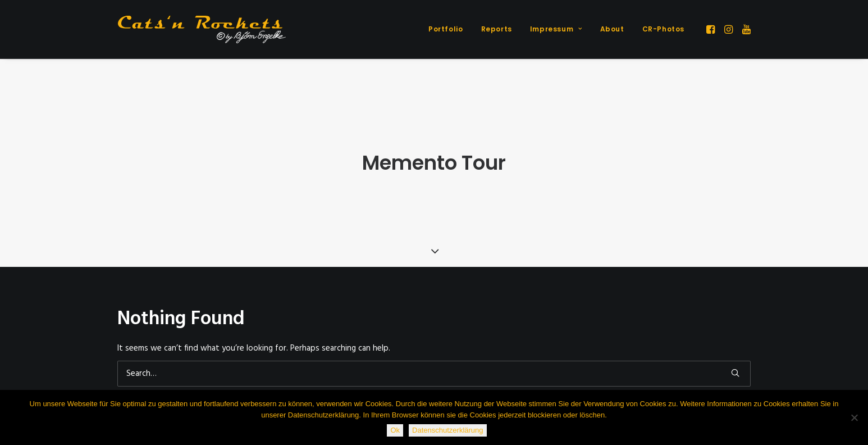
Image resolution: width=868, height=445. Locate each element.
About (612, 29)
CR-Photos (663, 29)
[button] (712, 29)
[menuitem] (446, 29)
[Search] (434, 370)
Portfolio (446, 29)
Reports (497, 29)
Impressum (556, 29)
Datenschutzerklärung (447, 430)
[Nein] (854, 417)
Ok (395, 430)
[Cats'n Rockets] (202, 29)
